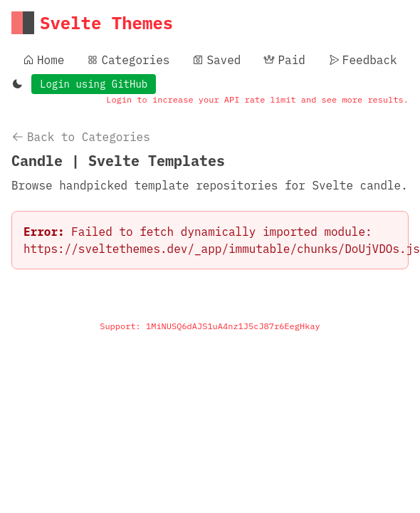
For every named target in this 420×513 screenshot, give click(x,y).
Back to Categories (81, 137)
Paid (284, 60)
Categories (128, 60)
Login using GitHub (94, 84)
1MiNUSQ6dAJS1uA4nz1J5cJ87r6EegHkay (233, 326)
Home (43, 60)
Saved (216, 60)
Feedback (363, 60)
